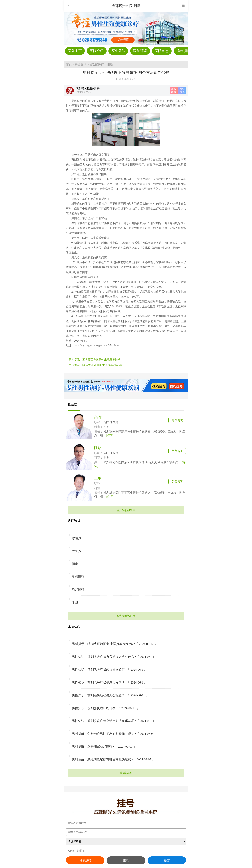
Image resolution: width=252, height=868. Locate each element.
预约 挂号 (182, 90)
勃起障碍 (78, 590)
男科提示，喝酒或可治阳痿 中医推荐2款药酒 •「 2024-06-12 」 (115, 644)
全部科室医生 (126, 510)
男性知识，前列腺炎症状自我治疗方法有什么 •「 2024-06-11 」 (115, 657)
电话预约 (85, 860)
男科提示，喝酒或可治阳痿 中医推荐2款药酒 (96, 365)
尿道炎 (77, 538)
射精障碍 (78, 577)
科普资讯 (81, 64)
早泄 (75, 602)
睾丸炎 (77, 551)
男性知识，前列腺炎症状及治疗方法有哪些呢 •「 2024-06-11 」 (115, 721)
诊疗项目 (184, 51)
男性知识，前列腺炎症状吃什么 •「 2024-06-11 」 (106, 708)
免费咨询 (177, 420)
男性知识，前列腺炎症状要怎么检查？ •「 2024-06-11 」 (110, 695)
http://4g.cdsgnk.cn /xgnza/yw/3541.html (97, 346)
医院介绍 (97, 51)
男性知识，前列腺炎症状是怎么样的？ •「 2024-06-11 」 (110, 682)
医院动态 (162, 51)
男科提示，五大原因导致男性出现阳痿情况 (95, 360)
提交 (167, 860)
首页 (69, 64)
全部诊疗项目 (126, 616)
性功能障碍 (97, 64)
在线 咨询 (174, 90)
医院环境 (140, 51)
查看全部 (126, 773)
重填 (126, 860)
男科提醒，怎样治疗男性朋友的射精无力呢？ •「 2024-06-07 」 (115, 734)
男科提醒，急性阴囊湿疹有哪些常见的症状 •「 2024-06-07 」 (113, 759)
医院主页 (75, 51)
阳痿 (110, 64)
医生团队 (118, 51)
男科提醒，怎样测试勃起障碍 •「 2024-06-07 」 (104, 747)
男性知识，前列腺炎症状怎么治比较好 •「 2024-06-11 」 (110, 670)
